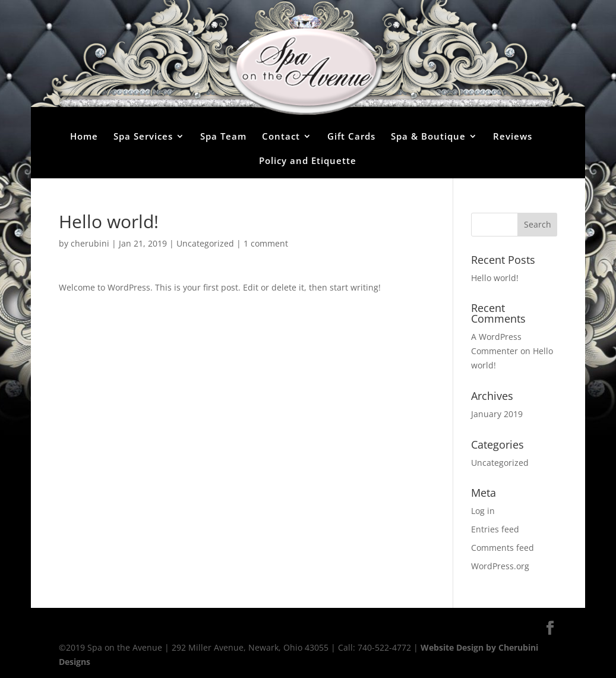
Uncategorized (205, 243)
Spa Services (143, 136)
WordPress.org (500, 566)
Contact (281, 136)
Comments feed (503, 548)
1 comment (266, 243)
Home (84, 136)
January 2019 (497, 414)
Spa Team (223, 136)
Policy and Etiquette (308, 160)
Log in (483, 511)
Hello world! (495, 278)
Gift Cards (351, 136)
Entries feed (495, 529)
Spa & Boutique (428, 136)
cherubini (90, 243)
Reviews (513, 136)
